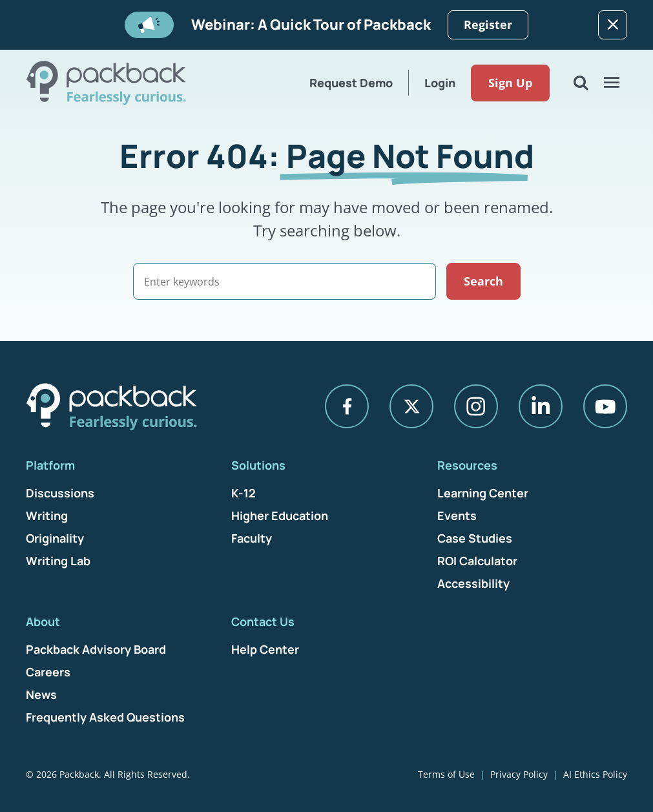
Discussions (60, 493)
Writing (47, 515)
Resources (467, 465)
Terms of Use (446, 774)
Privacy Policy (519, 774)
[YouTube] (605, 406)
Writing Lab (58, 561)
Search (483, 281)
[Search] (285, 281)
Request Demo (351, 83)
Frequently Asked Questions (105, 717)
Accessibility (473, 583)
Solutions (258, 465)
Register (488, 25)
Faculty (252, 538)
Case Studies (475, 538)
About (43, 621)
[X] (411, 406)
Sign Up (510, 83)
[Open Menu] (612, 83)
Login (440, 83)
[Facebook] (347, 406)
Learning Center (483, 493)
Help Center (265, 649)
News (41, 694)
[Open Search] (581, 83)
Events (457, 515)
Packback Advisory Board (96, 649)
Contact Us (263, 621)
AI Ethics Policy (595, 774)
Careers (48, 672)
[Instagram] (476, 406)
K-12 (244, 493)
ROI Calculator (477, 561)
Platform (50, 465)
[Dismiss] (613, 25)
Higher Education (280, 515)
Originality (55, 538)
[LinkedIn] (541, 406)
